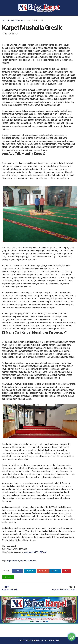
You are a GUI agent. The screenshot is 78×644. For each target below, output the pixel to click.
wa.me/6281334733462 (35, 552)
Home (4, 21)
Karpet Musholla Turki (16, 21)
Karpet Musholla (13, 561)
